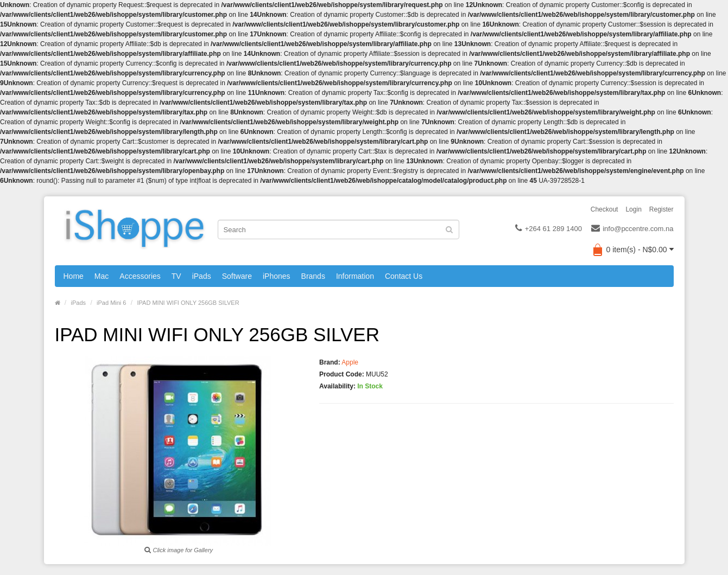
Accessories (140, 276)
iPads (202, 276)
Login (633, 209)
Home (74, 276)
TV (176, 276)
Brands (313, 276)
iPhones (277, 276)
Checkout (604, 209)
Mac (102, 276)
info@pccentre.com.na (632, 229)
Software (237, 276)
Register (661, 209)
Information (355, 276)
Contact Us (404, 276)
